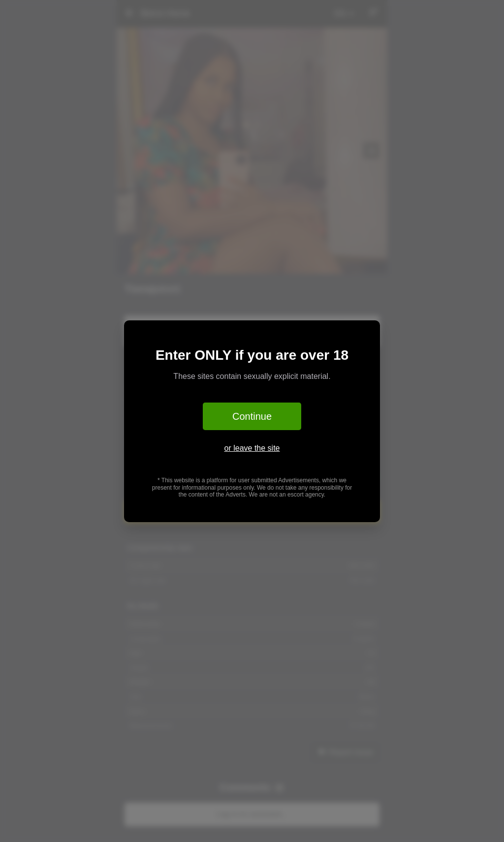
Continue (252, 416)
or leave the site (252, 448)
